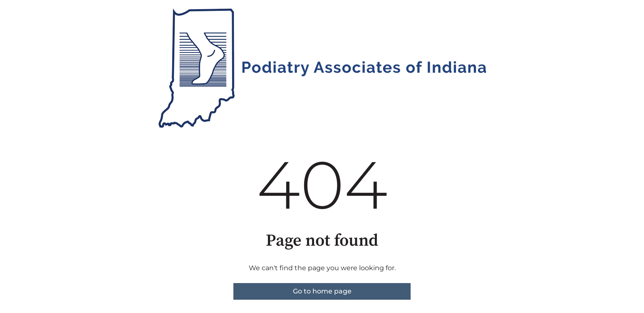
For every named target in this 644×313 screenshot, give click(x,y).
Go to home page (322, 291)
